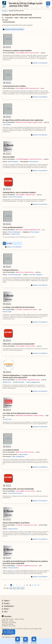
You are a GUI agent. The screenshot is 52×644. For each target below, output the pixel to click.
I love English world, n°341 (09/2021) (27, 88)
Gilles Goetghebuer (18, 456)
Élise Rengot (35, 232)
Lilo (5, 612)
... (22, 585)
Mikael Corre (7, 382)
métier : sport (24, 18)
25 (11, 588)
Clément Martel (13, 568)
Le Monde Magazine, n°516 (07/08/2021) (29, 159)
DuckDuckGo (9, 606)
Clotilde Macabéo (19, 382)
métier (16, 18)
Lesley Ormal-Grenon (15, 197)
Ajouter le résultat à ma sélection (14, 29)
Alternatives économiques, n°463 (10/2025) (30, 415)
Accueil (4, 11)
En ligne (9, 243)
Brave (6, 609)
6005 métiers (9, 18)
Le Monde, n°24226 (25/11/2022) (26, 309)
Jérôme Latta (7, 419)
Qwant (6, 601)
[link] (5, 585)
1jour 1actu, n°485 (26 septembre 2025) (28, 230)
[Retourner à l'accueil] (4, 4)
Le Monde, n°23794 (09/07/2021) (26, 525)
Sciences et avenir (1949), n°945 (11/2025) (29, 122)
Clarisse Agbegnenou (33, 382)
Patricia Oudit (7, 312)
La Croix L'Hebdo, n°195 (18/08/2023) (28, 380)
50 (14, 588)
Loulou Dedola (23, 454)
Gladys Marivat (13, 529)
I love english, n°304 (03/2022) (25, 346)
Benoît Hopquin (13, 162)
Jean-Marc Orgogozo (36, 275)
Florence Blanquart (14, 232)
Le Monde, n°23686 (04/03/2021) (26, 566)
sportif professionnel (35, 18)
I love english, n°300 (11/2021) (25, 491)
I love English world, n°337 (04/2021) (27, 53)
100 (18, 588)
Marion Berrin (34, 162)
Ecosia (6, 603)
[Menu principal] (48, 4)
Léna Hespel (7, 124)
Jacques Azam (15, 234)
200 (22, 588)
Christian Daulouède (15, 275)
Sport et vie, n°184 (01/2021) (25, 272)
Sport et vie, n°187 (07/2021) (25, 452)
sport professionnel (9, 22)
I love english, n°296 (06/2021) (25, 195)
